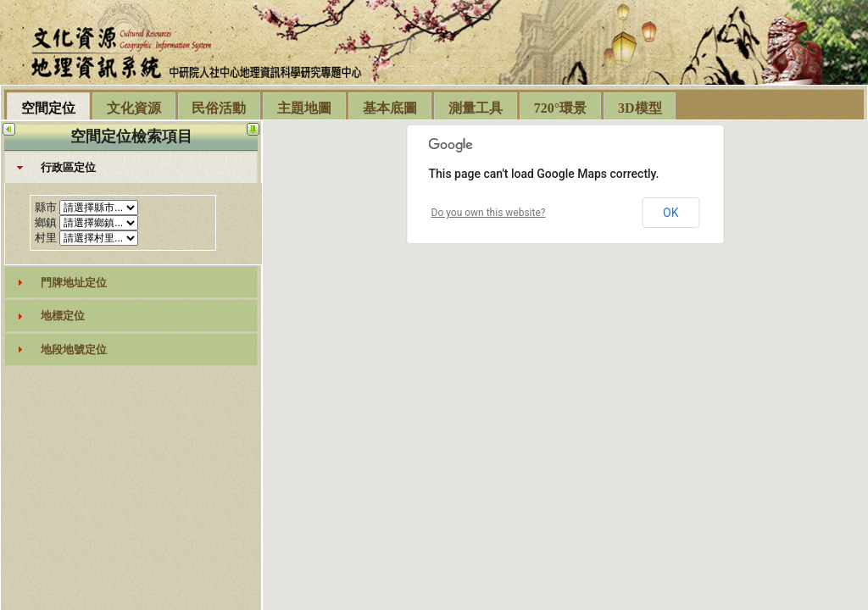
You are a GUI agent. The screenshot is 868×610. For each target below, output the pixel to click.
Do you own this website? (489, 213)
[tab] (131, 168)
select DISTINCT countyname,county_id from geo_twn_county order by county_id (99, 208)
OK (670, 213)
